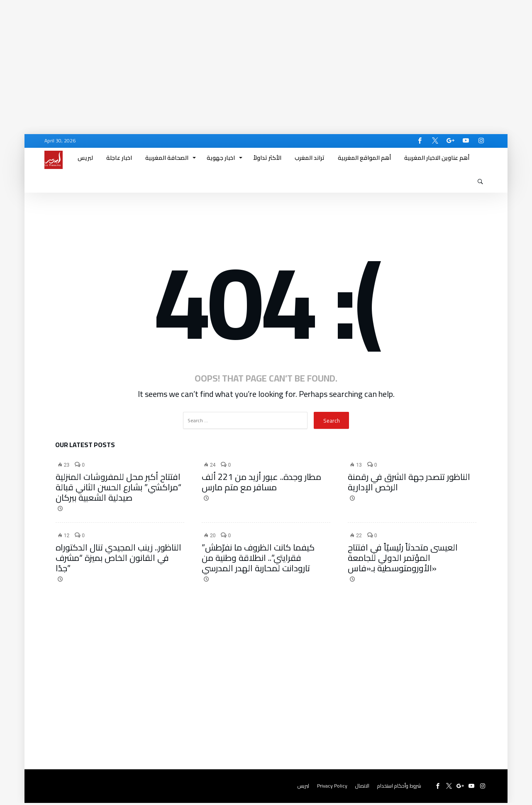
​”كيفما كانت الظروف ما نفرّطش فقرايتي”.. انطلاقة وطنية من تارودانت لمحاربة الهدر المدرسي (258, 560)
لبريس (303, 788)
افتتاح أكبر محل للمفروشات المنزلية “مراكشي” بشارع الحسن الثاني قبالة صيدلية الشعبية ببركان (118, 489)
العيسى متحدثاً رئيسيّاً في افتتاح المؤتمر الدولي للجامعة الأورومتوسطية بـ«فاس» (403, 560)
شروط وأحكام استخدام (399, 788)
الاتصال (362, 788)
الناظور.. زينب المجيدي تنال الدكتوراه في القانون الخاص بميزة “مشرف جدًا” (118, 560)
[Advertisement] (249, 58)
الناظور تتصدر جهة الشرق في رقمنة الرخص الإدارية (409, 484)
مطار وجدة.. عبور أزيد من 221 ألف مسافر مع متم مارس (261, 484)
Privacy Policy (332, 788)
